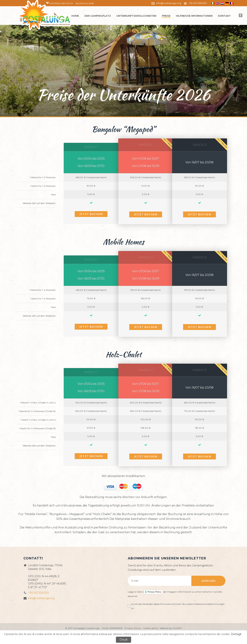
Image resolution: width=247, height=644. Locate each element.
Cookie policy (151, 628)
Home (75, 16)
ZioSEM (177, 628)
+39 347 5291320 (198, 3)
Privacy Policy (154, 592)
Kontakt (224, 16)
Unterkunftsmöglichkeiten (136, 16)
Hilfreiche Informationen (194, 16)
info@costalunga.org (169, 3)
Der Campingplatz (98, 16)
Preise (166, 16)
